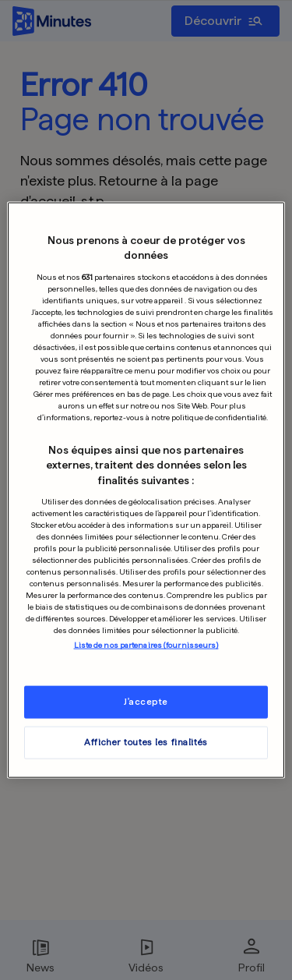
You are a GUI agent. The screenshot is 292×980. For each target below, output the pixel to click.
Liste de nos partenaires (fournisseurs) (146, 645)
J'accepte (146, 702)
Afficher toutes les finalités (146, 742)
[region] (146, 490)
